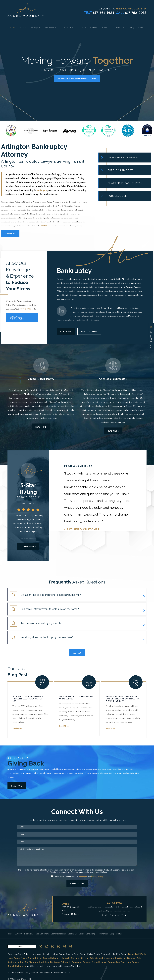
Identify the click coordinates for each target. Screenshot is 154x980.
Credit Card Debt (117, 170)
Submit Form (77, 884)
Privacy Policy (97, 876)
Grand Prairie (20, 958)
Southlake (44, 962)
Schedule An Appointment (17, 318)
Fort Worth (140, 954)
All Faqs (77, 653)
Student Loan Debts (89, 27)
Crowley (87, 962)
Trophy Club (114, 962)
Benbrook (55, 962)
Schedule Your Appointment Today (77, 79)
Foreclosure (114, 196)
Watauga (34, 962)
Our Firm (23, 27)
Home (12, 27)
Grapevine (77, 962)
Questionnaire (89, 331)
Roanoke (103, 962)
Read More (10, 234)
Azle (139, 958)
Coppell (99, 958)
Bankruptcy (35, 27)
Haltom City (23, 962)
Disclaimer (83, 876)
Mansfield (90, 958)
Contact (141, 27)
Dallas (131, 954)
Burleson (132, 958)
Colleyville (66, 962)
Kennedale (109, 958)
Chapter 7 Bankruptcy (121, 157)
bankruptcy (42, 190)
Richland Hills (57, 958)
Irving (10, 958)
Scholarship (106, 27)
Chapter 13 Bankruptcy (122, 183)
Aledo (95, 962)
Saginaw (12, 962)
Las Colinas (121, 958)
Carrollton (126, 962)
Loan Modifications (69, 27)
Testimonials (121, 27)
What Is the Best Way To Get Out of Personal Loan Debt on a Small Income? (123, 699)
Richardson (21, 966)
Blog (132, 27)
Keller (39, 958)
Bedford (32, 958)
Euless (46, 958)
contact (44, 226)
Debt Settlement (51, 27)
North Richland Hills (74, 958)
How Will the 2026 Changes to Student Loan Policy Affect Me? (29, 699)
